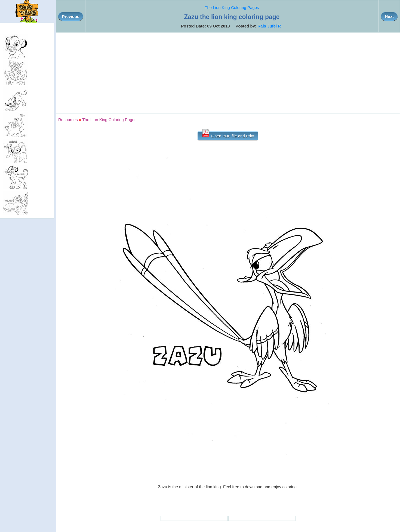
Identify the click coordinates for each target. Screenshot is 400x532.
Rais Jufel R (269, 26)
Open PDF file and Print (228, 135)
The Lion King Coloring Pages (232, 7)
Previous (71, 16)
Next (389, 16)
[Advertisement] (228, 73)
